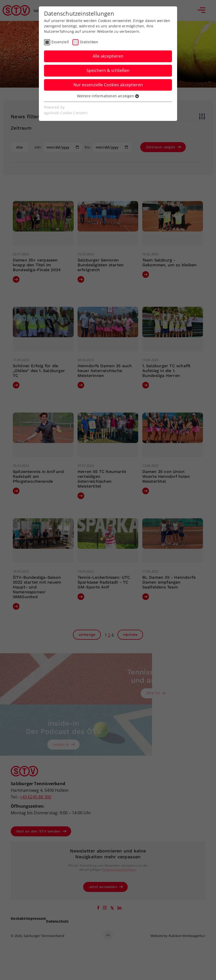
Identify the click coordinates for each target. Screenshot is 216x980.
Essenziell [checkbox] (60, 42)
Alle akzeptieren (108, 56)
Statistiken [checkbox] (89, 42)
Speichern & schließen (108, 70)
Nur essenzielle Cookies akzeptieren (108, 85)
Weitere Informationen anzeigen (108, 96)
